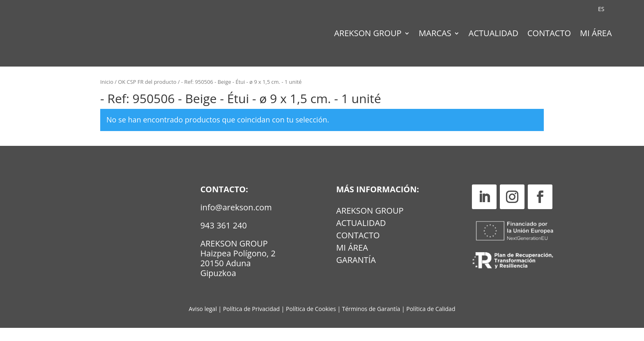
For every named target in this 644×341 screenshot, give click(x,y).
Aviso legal (203, 321)
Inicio (107, 95)
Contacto (549, 35)
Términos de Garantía (372, 321)
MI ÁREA (352, 262)
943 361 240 (224, 238)
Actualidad (493, 35)
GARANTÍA (356, 274)
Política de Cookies (312, 321)
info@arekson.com (236, 220)
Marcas (435, 35)
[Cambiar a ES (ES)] (601, 9)
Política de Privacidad (251, 321)
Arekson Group (368, 35)
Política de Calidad (431, 321)
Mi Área (596, 35)
